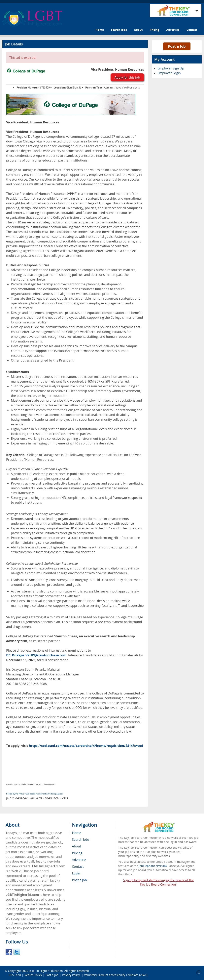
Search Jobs (119, 30)
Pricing (154, 30)
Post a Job (177, 46)
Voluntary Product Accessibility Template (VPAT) (116, 975)
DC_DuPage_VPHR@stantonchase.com (36, 655)
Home (100, 30)
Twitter (17, 952)
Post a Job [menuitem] (79, 880)
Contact (192, 30)
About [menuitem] (77, 846)
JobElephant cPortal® (153, 866)
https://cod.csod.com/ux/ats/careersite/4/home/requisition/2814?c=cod (86, 746)
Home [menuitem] (77, 833)
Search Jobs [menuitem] (81, 840)
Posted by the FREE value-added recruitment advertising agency (34, 794)
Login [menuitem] (76, 873)
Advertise (173, 30)
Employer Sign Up (171, 68)
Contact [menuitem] (78, 867)
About (138, 30)
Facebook (9, 952)
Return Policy (33, 975)
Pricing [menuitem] (77, 853)
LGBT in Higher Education (46, 971)
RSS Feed (15, 975)
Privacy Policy (71, 975)
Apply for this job (127, 77)
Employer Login (169, 73)
